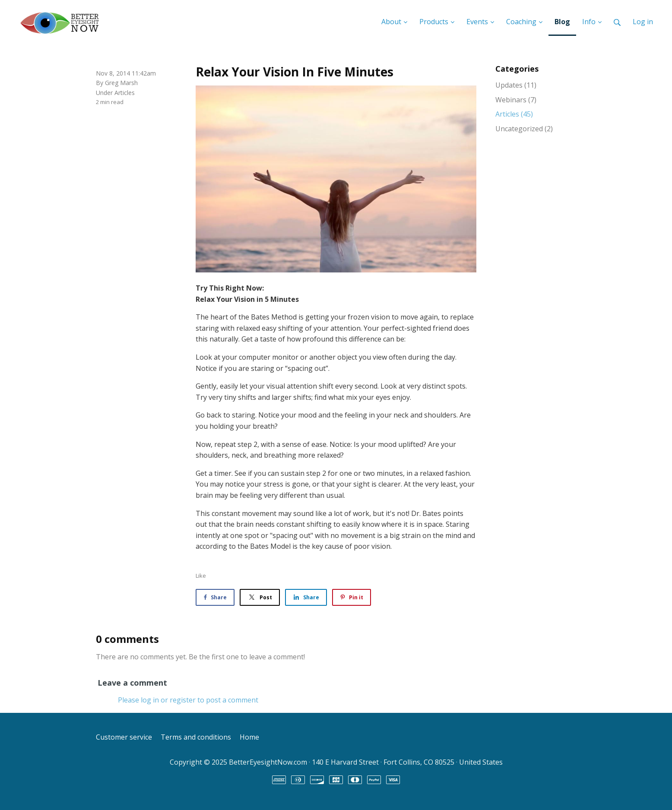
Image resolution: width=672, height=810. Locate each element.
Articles (125, 93)
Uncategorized (524, 129)
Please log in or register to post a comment (188, 700)
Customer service (124, 737)
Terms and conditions (196, 737)
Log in (643, 22)
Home (249, 737)
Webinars (516, 100)
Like (201, 576)
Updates (516, 85)
